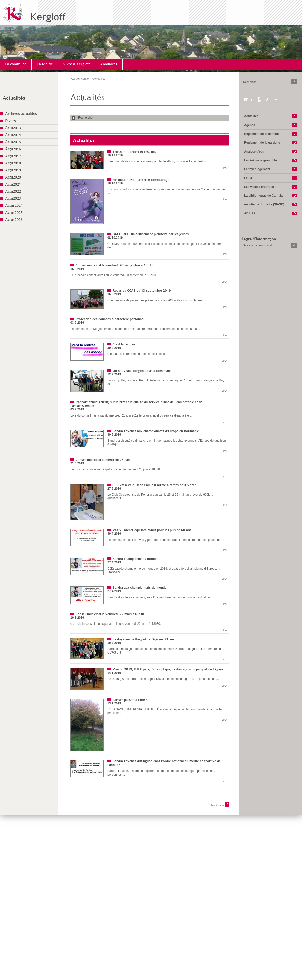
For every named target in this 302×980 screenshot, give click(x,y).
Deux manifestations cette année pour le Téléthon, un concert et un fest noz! (159, 161)
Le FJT (249, 178)
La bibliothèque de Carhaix (263, 196)
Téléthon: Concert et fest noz (134, 152)
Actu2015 (13, 142)
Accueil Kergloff (81, 79)
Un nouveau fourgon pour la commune (142, 371)
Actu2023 (13, 199)
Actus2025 (14, 213)
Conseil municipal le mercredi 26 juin (103, 460)
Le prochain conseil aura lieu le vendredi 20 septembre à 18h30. (114, 275)
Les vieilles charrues (259, 187)
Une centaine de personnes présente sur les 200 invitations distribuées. (155, 300)
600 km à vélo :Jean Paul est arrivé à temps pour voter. (155, 485)
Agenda (250, 125)
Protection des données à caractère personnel (110, 319)
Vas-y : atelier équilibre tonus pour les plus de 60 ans (152, 530)
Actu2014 (13, 135)
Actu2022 (13, 191)
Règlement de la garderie (262, 143)
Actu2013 (13, 128)
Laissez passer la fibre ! (130, 700)
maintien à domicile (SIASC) (264, 204)
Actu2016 (13, 149)
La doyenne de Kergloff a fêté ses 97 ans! (144, 639)
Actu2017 (13, 156)
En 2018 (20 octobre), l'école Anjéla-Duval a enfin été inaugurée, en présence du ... (163, 679)
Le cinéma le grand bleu (261, 160)
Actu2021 (13, 184)
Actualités (14, 98)
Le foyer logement (257, 169)
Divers (10, 121)
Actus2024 (14, 206)
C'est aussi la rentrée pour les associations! (137, 354)
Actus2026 (14, 220)
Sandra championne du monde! (135, 559)
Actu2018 (13, 163)
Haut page (218, 805)
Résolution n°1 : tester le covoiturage (141, 180)
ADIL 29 (250, 213)
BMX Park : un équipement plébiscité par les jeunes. (151, 234)
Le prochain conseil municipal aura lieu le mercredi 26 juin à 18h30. (116, 469)
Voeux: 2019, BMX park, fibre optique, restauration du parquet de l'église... (169, 669)
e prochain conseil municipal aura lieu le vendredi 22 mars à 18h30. (116, 624)
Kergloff (48, 17)
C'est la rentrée (124, 344)
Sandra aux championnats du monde (139, 588)
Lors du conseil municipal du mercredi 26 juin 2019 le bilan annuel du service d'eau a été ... (131, 415)
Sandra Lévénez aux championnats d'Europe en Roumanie (156, 431)
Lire (224, 168)
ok (294, 81)
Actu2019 (13, 170)
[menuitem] (16, 65)
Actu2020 (13, 177)
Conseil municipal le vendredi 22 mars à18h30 (110, 614)
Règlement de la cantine (261, 134)
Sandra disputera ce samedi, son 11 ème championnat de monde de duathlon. (160, 597)
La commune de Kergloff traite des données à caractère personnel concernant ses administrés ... (135, 329)
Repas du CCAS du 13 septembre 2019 (142, 291)
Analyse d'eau (254, 152)
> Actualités (98, 79)
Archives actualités (21, 114)
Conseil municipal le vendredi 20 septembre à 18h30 (115, 265)
